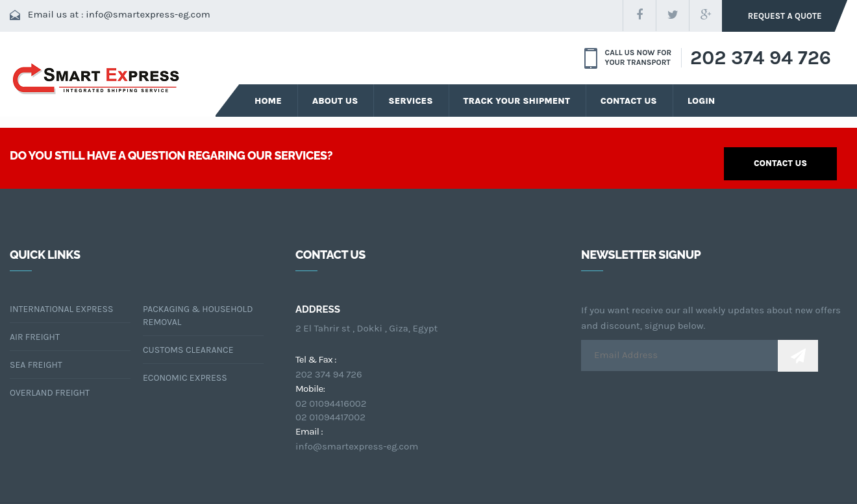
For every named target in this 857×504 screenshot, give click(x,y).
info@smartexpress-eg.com (148, 14)
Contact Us (625, 100)
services (409, 100)
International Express (61, 308)
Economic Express (185, 377)
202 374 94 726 (761, 57)
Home (268, 100)
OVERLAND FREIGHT (50, 392)
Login (697, 100)
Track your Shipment (514, 100)
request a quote (787, 16)
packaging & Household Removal (198, 315)
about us (334, 100)
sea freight (36, 364)
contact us (780, 162)
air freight (35, 336)
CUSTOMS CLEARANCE (188, 349)
